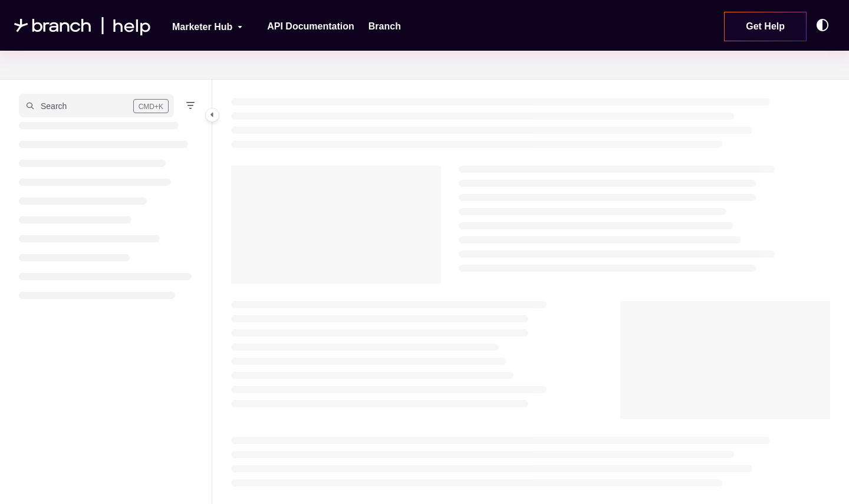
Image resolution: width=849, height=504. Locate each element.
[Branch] (385, 27)
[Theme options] (825, 25)
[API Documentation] (311, 27)
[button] (96, 106)
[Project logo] (83, 26)
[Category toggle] (212, 115)
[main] (531, 292)
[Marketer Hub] (200, 25)
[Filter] (190, 106)
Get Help (765, 26)
